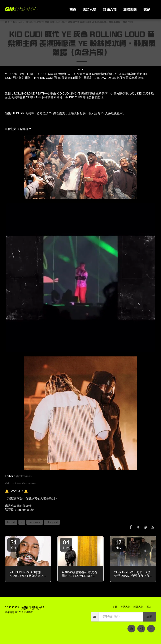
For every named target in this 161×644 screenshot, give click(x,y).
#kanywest (29, 483)
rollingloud (52, 522)
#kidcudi (10, 483)
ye (22, 522)
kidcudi (11, 522)
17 (118, 544)
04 (66, 544)
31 (14, 544)
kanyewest (35, 522)
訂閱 (149, 617)
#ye (19, 483)
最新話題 (18, 22)
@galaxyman (24, 476)
